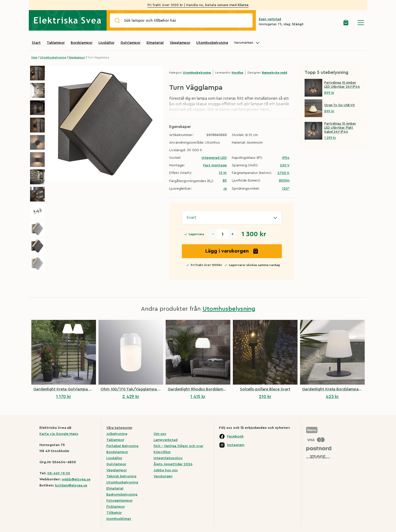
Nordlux (237, 73)
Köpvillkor (162, 452)
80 (225, 181)
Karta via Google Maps (59, 434)
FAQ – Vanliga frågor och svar (178, 446)
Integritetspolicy (168, 458)
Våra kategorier (119, 428)
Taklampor (56, 43)
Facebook (235, 436)
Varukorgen (163, 476)
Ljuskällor (106, 43)
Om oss (160, 434)
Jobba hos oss (166, 470)
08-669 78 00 (59, 473)
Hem (34, 58)
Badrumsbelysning (122, 495)
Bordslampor (82, 43)
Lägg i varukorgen (232, 251)
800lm (284, 181)
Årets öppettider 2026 (173, 464)
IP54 (286, 158)
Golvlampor (130, 43)
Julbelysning (117, 434)
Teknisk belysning (121, 476)
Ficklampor (116, 507)
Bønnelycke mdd (275, 73)
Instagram (236, 445)
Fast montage (215, 165)
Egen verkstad (270, 19)
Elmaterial (155, 43)
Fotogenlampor (119, 501)
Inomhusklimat (119, 519)
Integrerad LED (214, 158)
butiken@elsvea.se (71, 485)
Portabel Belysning (122, 446)
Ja (225, 189)
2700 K (283, 173)
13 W (223, 173)
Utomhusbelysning (212, 43)
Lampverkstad (166, 440)
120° (286, 189)
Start (36, 43)
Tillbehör (114, 513)
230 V (285, 165)
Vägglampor (180, 43)
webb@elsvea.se (76, 479)
